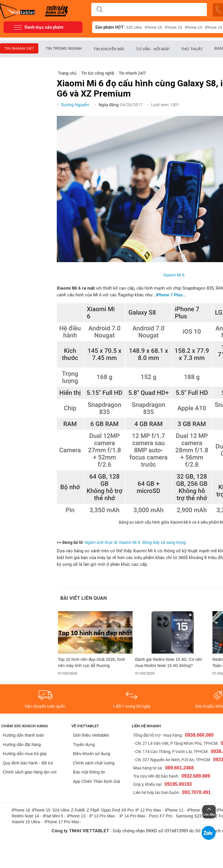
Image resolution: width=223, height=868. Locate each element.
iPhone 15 (173, 27)
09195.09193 (178, 784)
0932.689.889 (196, 776)
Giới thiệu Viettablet (91, 735)
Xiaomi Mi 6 (174, 275)
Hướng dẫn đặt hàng (22, 745)
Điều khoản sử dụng (91, 754)
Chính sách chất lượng (94, 763)
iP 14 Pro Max (132, 816)
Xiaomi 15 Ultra (26, 822)
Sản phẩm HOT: (110, 27)
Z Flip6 (93, 810)
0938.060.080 (199, 735)
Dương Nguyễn (76, 105)
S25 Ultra (134, 27)
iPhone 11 (174, 810)
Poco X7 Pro (161, 816)
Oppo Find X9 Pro (117, 810)
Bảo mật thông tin (89, 772)
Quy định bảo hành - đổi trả (28, 763)
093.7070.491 (196, 792)
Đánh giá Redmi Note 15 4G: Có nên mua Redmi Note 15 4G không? (169, 662)
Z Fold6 (78, 810)
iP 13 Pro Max (102, 816)
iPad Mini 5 (53, 816)
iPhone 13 (76, 816)
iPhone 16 (153, 27)
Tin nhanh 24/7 (19, 48)
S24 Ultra (61, 810)
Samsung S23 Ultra (194, 816)
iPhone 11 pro (200, 810)
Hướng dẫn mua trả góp (25, 754)
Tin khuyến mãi (109, 49)
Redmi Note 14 (25, 816)
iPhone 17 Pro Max (62, 822)
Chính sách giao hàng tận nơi (30, 772)
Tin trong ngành (64, 48)
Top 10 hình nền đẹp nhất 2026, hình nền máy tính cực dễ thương (92, 662)
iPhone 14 (194, 27)
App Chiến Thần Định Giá (96, 781)
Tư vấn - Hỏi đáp (153, 49)
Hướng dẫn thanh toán (23, 735)
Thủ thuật (192, 49)
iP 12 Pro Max (148, 810)
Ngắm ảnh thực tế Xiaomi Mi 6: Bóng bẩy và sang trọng (135, 542)
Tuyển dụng (84, 745)
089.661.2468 (179, 768)
